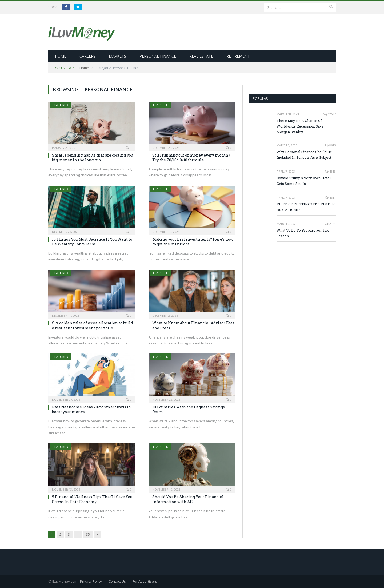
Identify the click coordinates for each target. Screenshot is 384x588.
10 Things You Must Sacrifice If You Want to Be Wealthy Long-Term (92, 242)
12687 (330, 114)
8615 (330, 145)
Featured (61, 105)
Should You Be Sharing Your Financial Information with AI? (188, 499)
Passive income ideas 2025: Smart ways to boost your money (91, 409)
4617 (330, 198)
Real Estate (201, 56)
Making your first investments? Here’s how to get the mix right (193, 242)
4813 (330, 171)
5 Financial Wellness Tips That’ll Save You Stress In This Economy (92, 499)
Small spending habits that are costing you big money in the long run (93, 158)
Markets (117, 56)
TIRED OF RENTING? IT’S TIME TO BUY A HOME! (306, 207)
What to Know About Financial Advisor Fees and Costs (193, 325)
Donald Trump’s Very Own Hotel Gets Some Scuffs (304, 181)
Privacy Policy (91, 581)
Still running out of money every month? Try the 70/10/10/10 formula (191, 158)
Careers (87, 56)
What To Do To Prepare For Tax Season (303, 233)
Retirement (238, 56)
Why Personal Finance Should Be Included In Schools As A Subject (304, 155)
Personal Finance (158, 56)
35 (88, 534)
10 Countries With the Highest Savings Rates (189, 409)
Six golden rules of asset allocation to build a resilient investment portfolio (93, 325)
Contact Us (117, 581)
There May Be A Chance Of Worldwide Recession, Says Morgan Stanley (300, 126)
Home (61, 56)
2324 (330, 224)
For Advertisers (145, 581)
